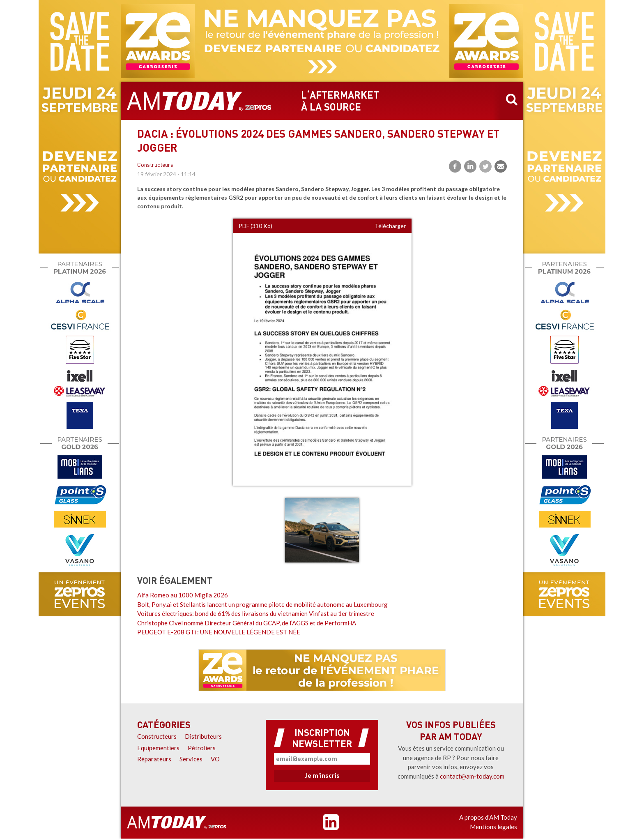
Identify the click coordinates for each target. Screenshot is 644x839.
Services (191, 759)
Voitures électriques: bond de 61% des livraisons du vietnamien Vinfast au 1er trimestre (256, 613)
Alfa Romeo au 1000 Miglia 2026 (183, 595)
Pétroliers (202, 748)
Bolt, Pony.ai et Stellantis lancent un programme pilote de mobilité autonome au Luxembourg (262, 604)
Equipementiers (158, 748)
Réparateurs (154, 759)
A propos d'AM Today (488, 817)
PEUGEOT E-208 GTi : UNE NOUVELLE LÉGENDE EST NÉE (219, 632)
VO (215, 759)
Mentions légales (493, 827)
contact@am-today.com (472, 776)
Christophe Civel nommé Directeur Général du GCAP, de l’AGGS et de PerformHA (247, 623)
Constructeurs (155, 165)
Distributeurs (203, 736)
